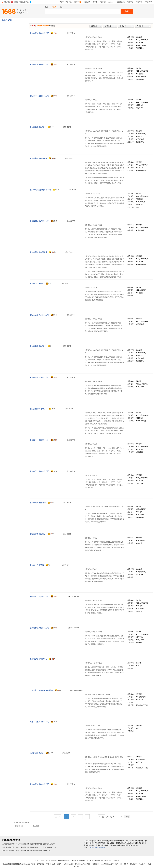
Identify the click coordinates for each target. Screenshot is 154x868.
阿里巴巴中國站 (30, 864)
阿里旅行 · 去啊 (73, 864)
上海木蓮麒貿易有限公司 (39, 722)
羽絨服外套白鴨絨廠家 (98, 848)
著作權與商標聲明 (64, 861)
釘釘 (136, 864)
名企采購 (36, 826)
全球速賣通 (41, 864)
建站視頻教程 (34, 847)
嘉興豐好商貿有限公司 (39, 659)
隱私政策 (90, 861)
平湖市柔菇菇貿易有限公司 (40, 190)
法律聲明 (75, 861)
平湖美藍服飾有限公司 (39, 158)
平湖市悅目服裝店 (37, 284)
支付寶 (126, 864)
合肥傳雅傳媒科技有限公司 (25, 851)
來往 (131, 864)
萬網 (117, 864)
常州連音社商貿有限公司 (39, 596)
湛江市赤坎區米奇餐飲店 (52, 844)
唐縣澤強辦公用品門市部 (11, 847)
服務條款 (82, 861)
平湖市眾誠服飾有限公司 (39, 33)
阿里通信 (110, 864)
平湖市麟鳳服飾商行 (38, 127)
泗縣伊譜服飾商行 (37, 753)
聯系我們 (108, 861)
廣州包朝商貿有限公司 (37, 844)
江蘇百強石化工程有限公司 (52, 847)
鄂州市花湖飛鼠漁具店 (24, 847)
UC (121, 864)
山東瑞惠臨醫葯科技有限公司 (12, 844)
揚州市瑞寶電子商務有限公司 (12, 851)
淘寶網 (48, 864)
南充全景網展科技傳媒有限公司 (40, 851)
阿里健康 (142, 864)
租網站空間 (47, 851)
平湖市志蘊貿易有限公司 (39, 221)
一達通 (149, 864)
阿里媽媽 (83, 864)
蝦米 (89, 864)
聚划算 (59, 864)
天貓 (54, 864)
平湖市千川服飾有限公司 (39, 96)
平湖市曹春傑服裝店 (38, 534)
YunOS (103, 864)
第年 (54, 33)
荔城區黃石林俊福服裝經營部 (41, 690)
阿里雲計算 (96, 864)
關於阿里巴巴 (99, 861)
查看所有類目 (7, 20)
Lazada (77, 866)
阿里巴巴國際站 (18, 864)
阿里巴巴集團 (6, 864)
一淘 (64, 864)
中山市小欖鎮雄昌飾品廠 (24, 844)
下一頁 (101, 817)
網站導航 (116, 861)
